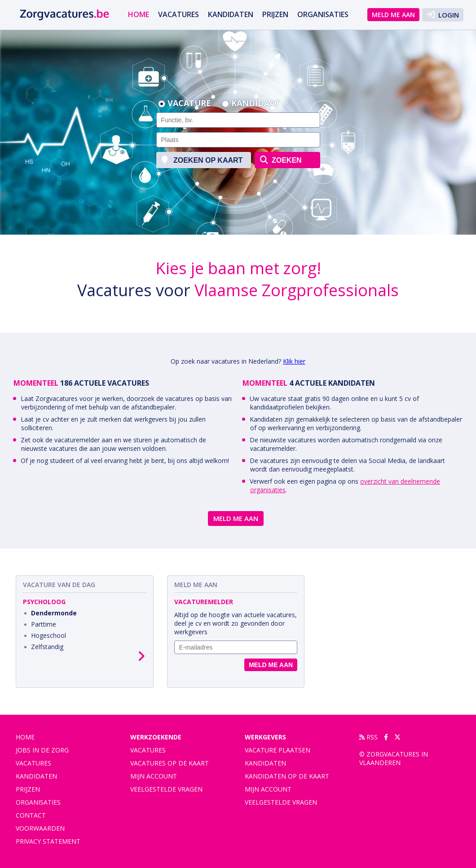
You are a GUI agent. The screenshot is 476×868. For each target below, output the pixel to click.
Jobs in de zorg (42, 750)
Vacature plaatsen (278, 750)
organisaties (323, 14)
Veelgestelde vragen (166, 789)
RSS (368, 737)
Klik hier (294, 361)
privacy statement (48, 841)
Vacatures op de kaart (170, 763)
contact (31, 815)
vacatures (178, 14)
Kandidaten (231, 14)
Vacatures (148, 750)
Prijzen (275, 14)
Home (139, 14)
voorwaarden (40, 828)
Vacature (189, 104)
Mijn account (154, 776)
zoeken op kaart (202, 160)
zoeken (281, 160)
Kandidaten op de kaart (287, 776)
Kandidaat (256, 104)
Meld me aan (393, 15)
